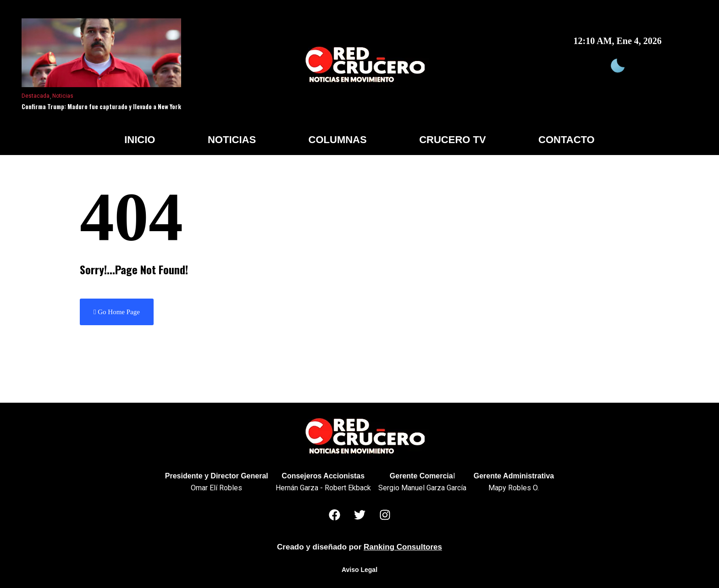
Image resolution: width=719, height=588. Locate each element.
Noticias (63, 96)
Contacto (567, 140)
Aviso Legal (359, 570)
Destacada (36, 96)
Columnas (338, 140)
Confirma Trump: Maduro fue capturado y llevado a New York (101, 106)
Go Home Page (117, 312)
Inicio (140, 140)
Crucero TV (452, 140)
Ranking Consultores (403, 547)
